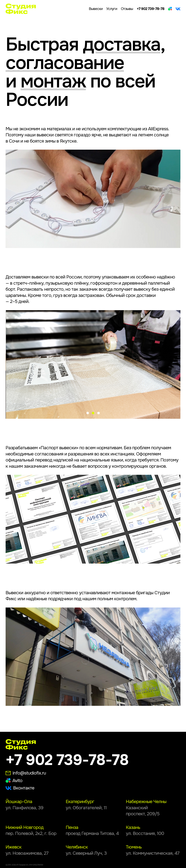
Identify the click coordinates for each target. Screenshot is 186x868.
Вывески (96, 9)
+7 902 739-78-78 (151, 9)
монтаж (53, 81)
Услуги (112, 9)
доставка (122, 44)
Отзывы (127, 9)
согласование (65, 63)
